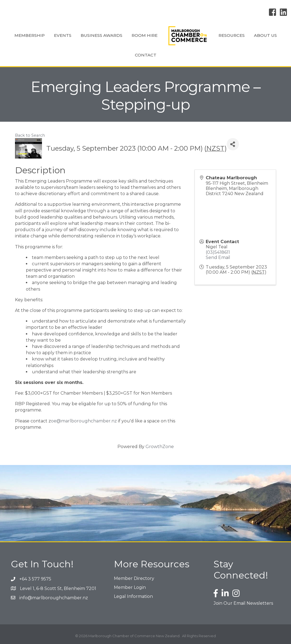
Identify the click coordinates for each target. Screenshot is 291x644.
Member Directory (134, 578)
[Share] (233, 144)
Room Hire (145, 35)
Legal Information (133, 596)
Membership (30, 35)
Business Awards (101, 35)
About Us (265, 35)
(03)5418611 (218, 252)
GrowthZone (160, 447)
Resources (232, 35)
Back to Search (30, 135)
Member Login (130, 587)
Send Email (218, 257)
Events (63, 35)
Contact (146, 55)
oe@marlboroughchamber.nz (84, 421)
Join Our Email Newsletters (243, 603)
